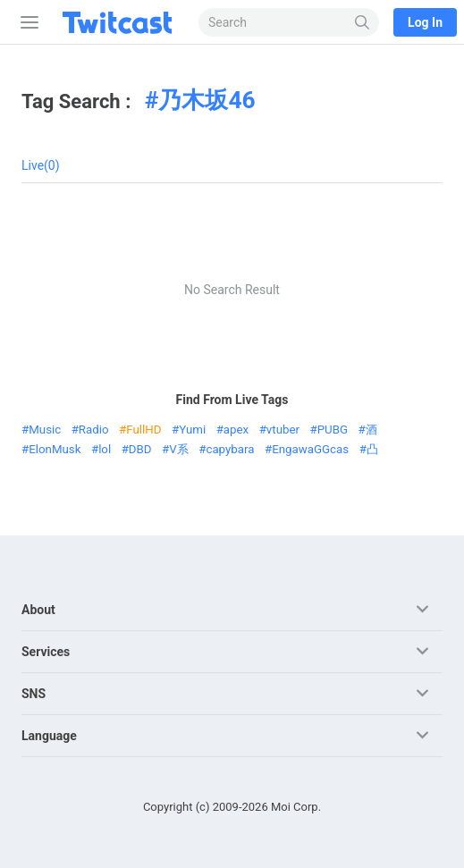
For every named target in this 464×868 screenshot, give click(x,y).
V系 (178, 449)
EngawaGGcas (310, 449)
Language (49, 736)
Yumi (192, 430)
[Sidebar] (26, 22)
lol (105, 449)
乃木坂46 (207, 100)
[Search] (363, 22)
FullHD (143, 430)
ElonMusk (55, 449)
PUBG (333, 430)
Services (46, 652)
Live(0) (41, 165)
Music (45, 430)
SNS (34, 694)
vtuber (283, 430)
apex (236, 430)
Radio (94, 430)
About (38, 610)
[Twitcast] (121, 22)
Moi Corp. (296, 807)
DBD (140, 449)
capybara (230, 449)
